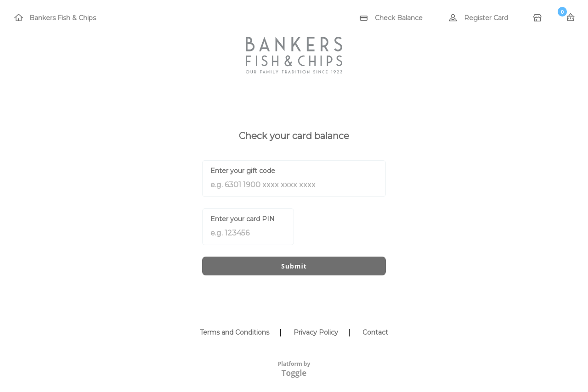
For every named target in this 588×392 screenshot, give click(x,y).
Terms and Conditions (235, 332)
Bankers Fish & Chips (63, 18)
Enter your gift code (243, 171)
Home (538, 18)
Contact (375, 332)
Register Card (486, 18)
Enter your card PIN (243, 219)
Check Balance (399, 18)
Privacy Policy (316, 332)
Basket (571, 17)
